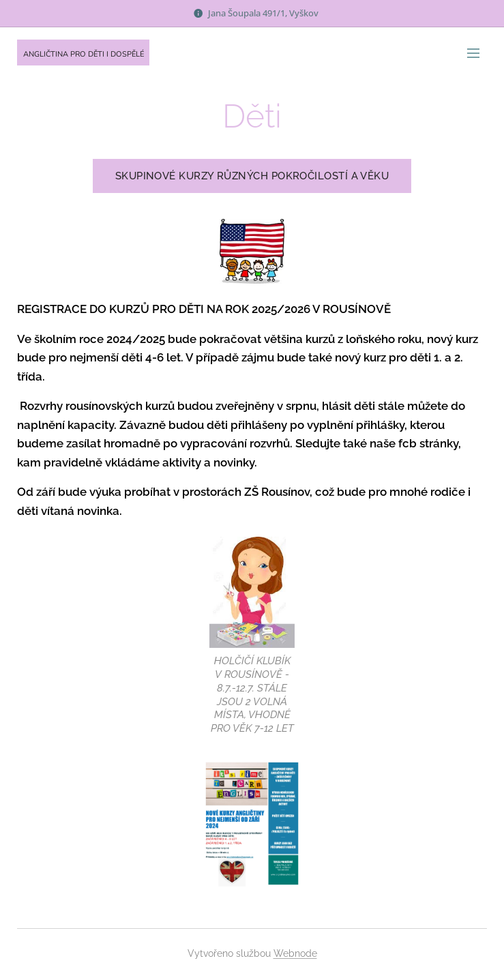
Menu (473, 53)
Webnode (295, 953)
